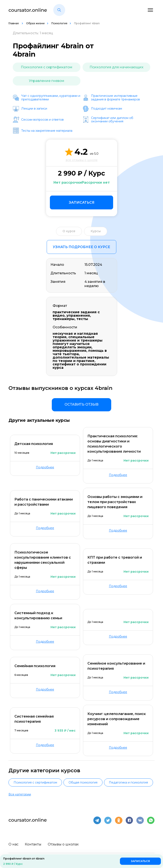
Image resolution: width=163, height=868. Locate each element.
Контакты (33, 844)
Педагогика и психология (128, 782)
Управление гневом (47, 81)
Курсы (96, 231)
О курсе (69, 231)
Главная (14, 23)
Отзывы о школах (63, 844)
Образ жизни (35, 23)
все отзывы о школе (82, 160)
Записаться (82, 202)
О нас (13, 844)
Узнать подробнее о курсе (81, 247)
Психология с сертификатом (47, 67)
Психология (59, 23)
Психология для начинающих (117, 67)
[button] (59, 10)
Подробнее (45, 467)
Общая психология (83, 782)
